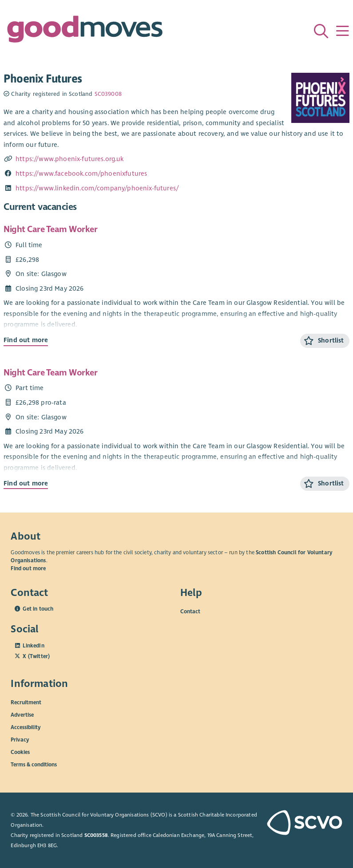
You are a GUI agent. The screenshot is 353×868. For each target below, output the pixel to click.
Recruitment (26, 702)
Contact (190, 612)
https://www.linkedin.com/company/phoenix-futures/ (97, 188)
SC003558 (96, 835)
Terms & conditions (34, 765)
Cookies (20, 752)
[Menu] (342, 31)
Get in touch (38, 609)
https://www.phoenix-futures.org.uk (70, 159)
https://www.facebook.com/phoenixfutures (81, 174)
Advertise (22, 715)
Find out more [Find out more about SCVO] (28, 568)
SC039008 (108, 94)
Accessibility (26, 727)
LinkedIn (33, 646)
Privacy (20, 740)
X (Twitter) (36, 656)
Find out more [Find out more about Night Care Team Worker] (26, 340)
